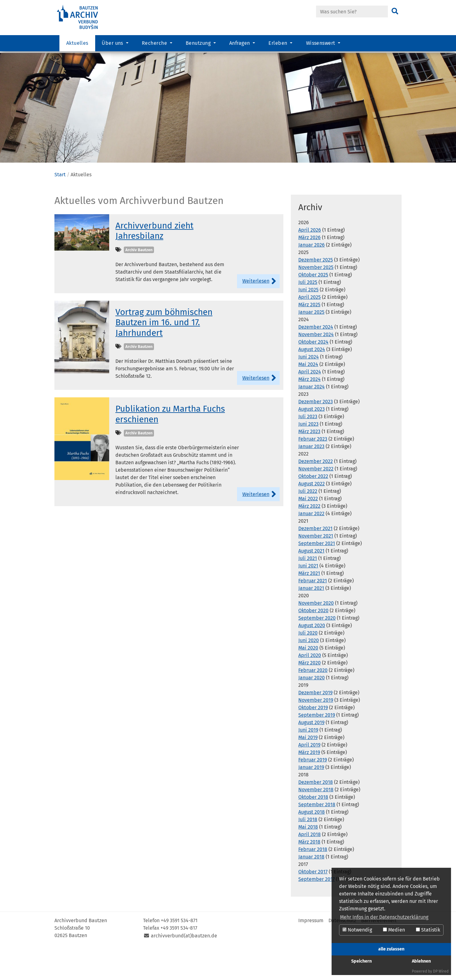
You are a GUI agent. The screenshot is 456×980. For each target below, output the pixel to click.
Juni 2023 (308, 454)
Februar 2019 (313, 790)
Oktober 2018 (313, 827)
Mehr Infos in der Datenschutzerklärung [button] (384, 917)
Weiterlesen (256, 311)
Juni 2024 (309, 387)
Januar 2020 (312, 708)
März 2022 (309, 536)
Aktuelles (77, 45)
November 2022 (316, 499)
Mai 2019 (308, 768)
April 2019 (309, 775)
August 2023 (312, 439)
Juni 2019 (308, 760)
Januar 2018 (311, 887)
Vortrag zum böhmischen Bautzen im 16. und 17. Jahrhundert (164, 353)
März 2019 (309, 783)
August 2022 (312, 514)
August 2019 (311, 753)
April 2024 (310, 402)
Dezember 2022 (316, 492)
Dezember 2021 (315, 559)
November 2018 (316, 820)
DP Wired (441, 971)
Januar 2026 (312, 275)
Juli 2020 (308, 663)
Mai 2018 (308, 857)
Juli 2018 (308, 850)
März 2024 (309, 410)
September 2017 (316, 910)
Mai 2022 (308, 529)
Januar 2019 (311, 798)
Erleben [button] (279, 45)
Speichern (361, 961)
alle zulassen (391, 949)
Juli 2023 (308, 447)
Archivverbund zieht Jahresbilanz (154, 261)
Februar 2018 (313, 880)
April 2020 (310, 686)
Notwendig (357, 930)
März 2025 (309, 335)
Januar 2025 (311, 342)
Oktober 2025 (313, 305)
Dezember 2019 (315, 723)
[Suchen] (395, 12)
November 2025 (316, 298)
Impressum (311, 951)
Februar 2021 (313, 611)
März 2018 (309, 872)
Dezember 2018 (316, 813)
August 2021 (311, 581)
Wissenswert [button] (321, 45)
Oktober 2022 (313, 507)
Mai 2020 (308, 678)
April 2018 (309, 865)
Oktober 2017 (313, 902)
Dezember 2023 (316, 432)
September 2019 (317, 745)
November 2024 (316, 365)
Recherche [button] (155, 45)
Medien (394, 930)
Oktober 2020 (313, 641)
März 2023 (309, 462)
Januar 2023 (311, 477)
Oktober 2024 (313, 372)
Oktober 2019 (313, 738)
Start (60, 205)
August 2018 (312, 842)
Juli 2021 (308, 589)
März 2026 (309, 268)
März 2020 (309, 693)
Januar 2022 (311, 544)
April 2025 (309, 328)
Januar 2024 (312, 417)
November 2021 (316, 566)
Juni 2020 (309, 671)
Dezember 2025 (316, 290)
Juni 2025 (308, 320)
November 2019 (316, 730)
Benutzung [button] (199, 45)
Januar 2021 (311, 619)
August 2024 (312, 380)
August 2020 (312, 656)
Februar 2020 (313, 701)
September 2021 (317, 574)
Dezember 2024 (316, 357)
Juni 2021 (308, 596)
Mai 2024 (308, 395)
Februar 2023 (313, 469)
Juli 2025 (308, 313)
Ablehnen (421, 961)
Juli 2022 (308, 522)
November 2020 (316, 633)
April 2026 (310, 260)
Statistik (428, 930)
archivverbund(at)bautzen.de (184, 966)
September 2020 (317, 648)
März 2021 (309, 604)
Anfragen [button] (240, 45)
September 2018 (317, 835)
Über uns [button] (113, 45)
